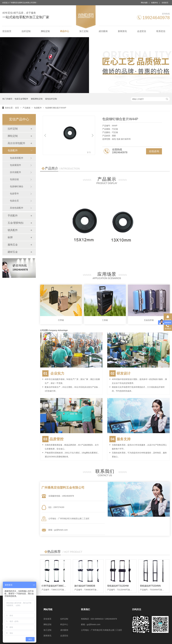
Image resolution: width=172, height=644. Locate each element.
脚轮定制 (45, 31)
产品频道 (27, 108)
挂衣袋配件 (15, 172)
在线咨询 (154, 151)
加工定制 (84, 31)
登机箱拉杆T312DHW (118, 586)
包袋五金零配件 (21, 99)
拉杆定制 (26, 31)
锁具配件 (13, 230)
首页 (17, 108)
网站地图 (144, 3)
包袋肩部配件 (17, 158)
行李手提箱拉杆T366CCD (54, 586)
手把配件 (13, 216)
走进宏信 (142, 31)
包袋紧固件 (15, 165)
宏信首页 (7, 31)
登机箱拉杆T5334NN (150, 586)
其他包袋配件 (17, 208)
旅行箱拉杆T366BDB (85, 586)
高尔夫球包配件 (16, 143)
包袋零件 (14, 194)
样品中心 (65, 31)
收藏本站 (155, 3)
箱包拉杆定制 (51, 99)
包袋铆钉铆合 (17, 186)
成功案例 (103, 31)
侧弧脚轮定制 (37, 99)
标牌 (10, 237)
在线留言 (165, 3)
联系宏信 (161, 31)
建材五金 (13, 252)
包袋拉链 (14, 179)
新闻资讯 (122, 31)
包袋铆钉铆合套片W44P (56, 108)
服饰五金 (13, 245)
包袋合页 (14, 201)
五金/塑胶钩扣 (16, 223)
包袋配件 (38, 108)
